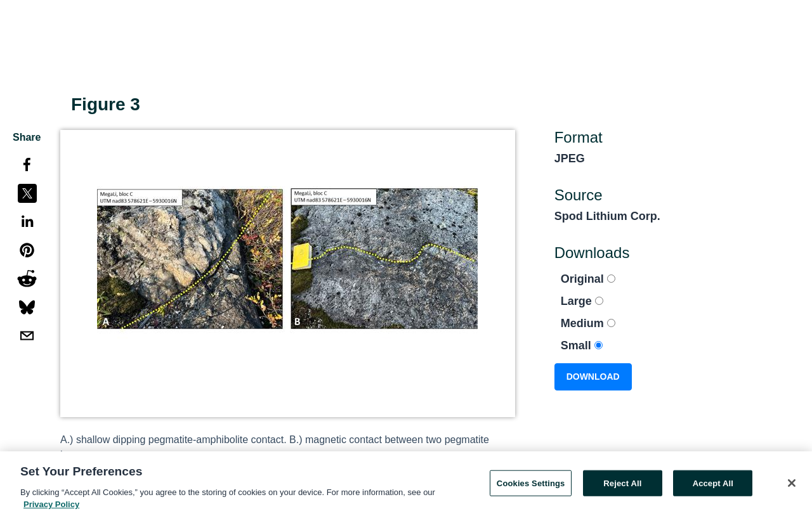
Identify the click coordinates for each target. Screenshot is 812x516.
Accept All (713, 487)
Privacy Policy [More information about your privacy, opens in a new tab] (51, 508)
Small (582, 345)
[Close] (792, 486)
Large (582, 301)
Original (588, 279)
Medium (588, 323)
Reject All (622, 487)
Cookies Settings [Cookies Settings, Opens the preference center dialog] (531, 487)
